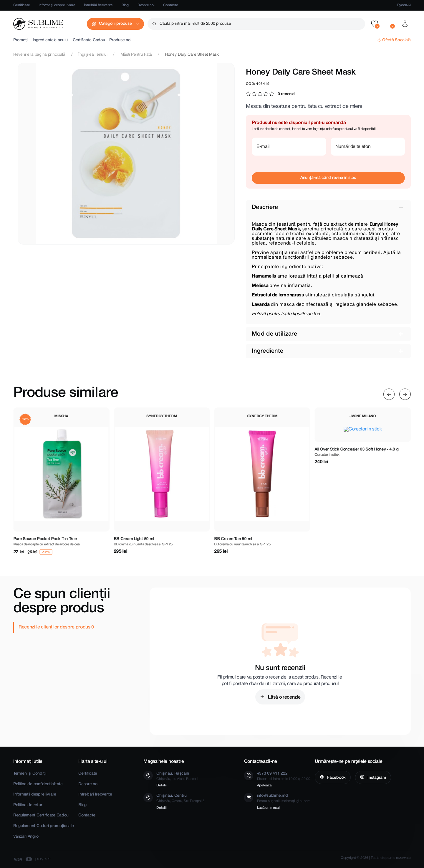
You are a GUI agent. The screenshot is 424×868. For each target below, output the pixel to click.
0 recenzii (287, 94)
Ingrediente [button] (268, 351)
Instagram (376, 778)
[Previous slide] (389, 394)
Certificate (21, 5)
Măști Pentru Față (136, 55)
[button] (375, 24)
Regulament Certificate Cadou (41, 815)
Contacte (170, 5)
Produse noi (120, 40)
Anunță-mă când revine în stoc (328, 178)
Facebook (336, 778)
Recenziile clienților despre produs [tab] (55, 627)
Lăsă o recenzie (284, 697)
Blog (125, 5)
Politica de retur (28, 805)
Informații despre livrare (57, 5)
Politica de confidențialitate (38, 784)
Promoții (21, 40)
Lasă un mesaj (268, 808)
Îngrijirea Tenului (93, 55)
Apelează (264, 785)
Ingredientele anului (50, 40)
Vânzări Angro (26, 837)
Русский (404, 5)
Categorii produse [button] (115, 24)
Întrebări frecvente (98, 5)
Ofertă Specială (396, 40)
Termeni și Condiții (30, 774)
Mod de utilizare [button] (274, 334)
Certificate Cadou (89, 40)
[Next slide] (405, 394)
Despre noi (146, 5)
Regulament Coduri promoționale (44, 826)
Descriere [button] (265, 207)
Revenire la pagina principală (39, 55)
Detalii (161, 785)
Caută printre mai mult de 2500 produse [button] (195, 24)
